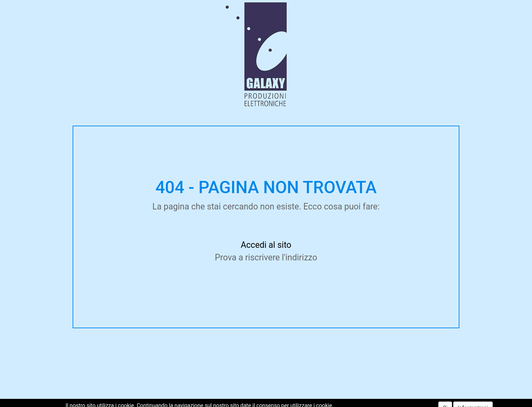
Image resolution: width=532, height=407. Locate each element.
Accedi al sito (266, 245)
